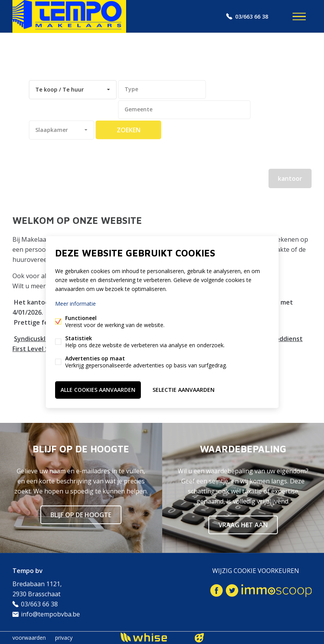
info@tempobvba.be (50, 614)
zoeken (129, 130)
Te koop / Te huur (60, 89)
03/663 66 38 (252, 16)
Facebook (217, 590)
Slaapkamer (52, 130)
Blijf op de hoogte (81, 515)
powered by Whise (153, 637)
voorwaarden (29, 638)
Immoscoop (276, 591)
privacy (64, 638)
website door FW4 (199, 638)
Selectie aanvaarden (184, 390)
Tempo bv (28, 571)
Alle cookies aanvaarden (98, 390)
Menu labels (299, 17)
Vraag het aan (243, 525)
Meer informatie (75, 304)
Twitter (232, 590)
